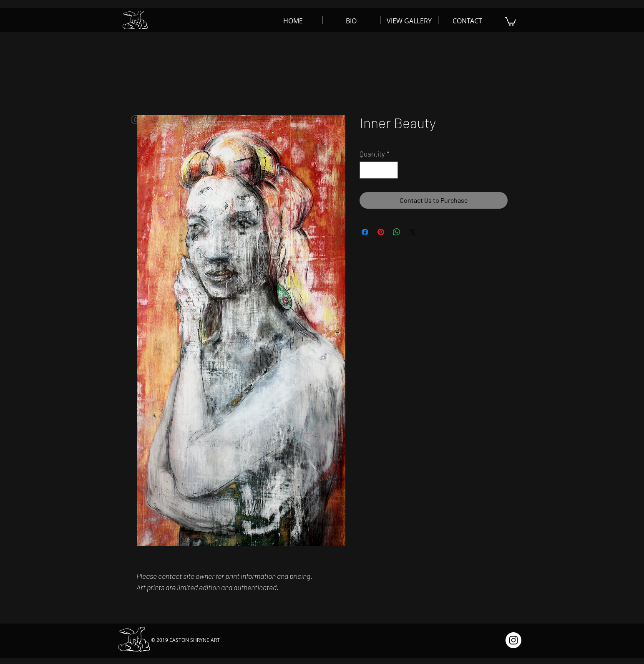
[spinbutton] (379, 170)
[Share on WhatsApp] (397, 232)
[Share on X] (413, 232)
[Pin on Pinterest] (381, 232)
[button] (510, 21)
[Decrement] (367, 170)
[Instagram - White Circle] (513, 640)
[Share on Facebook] (365, 232)
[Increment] (391, 170)
